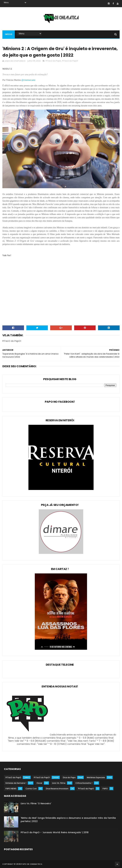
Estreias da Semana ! (16, 783)
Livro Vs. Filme (59, 783)
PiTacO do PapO (53, 61)
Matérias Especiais (96, 777)
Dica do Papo (69, 777)
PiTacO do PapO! (70, 61)
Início (9, 34)
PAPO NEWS (11, 789)
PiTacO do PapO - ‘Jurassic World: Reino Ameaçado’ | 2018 (55, 832)
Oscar (39, 783)
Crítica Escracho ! (84, 783)
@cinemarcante (29, 80)
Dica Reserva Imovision (57, 789)
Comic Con (31, 789)
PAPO (105, 789)
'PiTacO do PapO (86, 789)
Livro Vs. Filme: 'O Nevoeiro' (36, 803)
